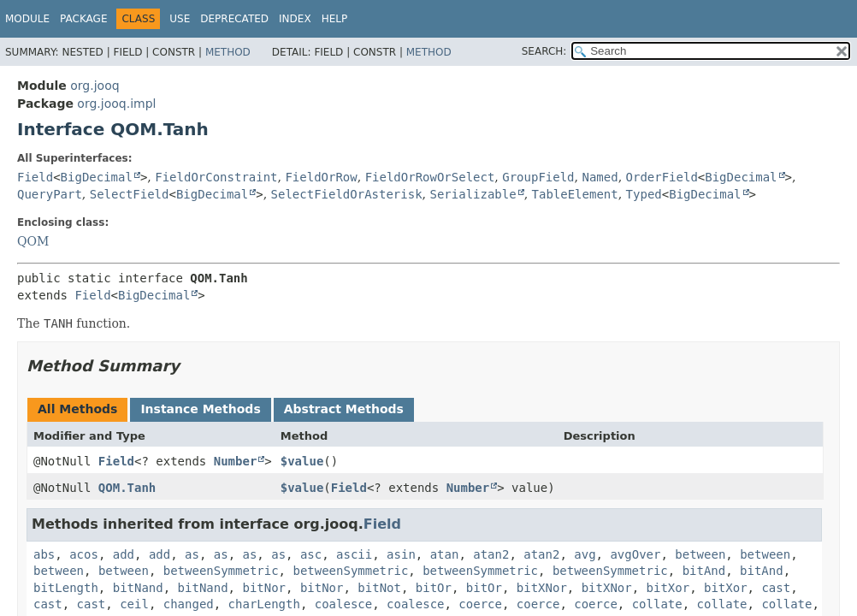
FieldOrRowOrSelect (430, 177)
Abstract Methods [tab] (344, 409)
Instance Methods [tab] (200, 409)
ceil (134, 604)
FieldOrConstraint (216, 177)
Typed (644, 194)
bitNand (138, 588)
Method (228, 52)
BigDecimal (97, 177)
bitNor (264, 588)
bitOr (434, 588)
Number (236, 461)
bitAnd (704, 571)
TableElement (575, 194)
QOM (33, 241)
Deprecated (234, 19)
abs (44, 554)
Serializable (473, 194)
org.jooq (95, 86)
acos (84, 554)
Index (295, 19)
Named (600, 177)
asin (401, 554)
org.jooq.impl (116, 104)
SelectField (130, 194)
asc (311, 554)
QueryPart (50, 194)
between (700, 554)
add (124, 554)
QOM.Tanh (127, 488)
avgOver (635, 554)
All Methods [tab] (77, 409)
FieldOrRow (321, 177)
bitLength (66, 588)
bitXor (668, 588)
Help (335, 19)
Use (180, 19)
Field (35, 177)
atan (445, 554)
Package (83, 19)
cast (776, 588)
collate (657, 604)
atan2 (491, 554)
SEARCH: (544, 51)
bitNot (379, 588)
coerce (480, 604)
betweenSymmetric (221, 571)
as (192, 554)
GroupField (538, 177)
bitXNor (542, 588)
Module (27, 19)
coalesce (343, 604)
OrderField (662, 177)
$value (302, 461)
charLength (264, 604)
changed (189, 604)
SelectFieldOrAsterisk (347, 194)
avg (585, 554)
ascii (354, 554)
